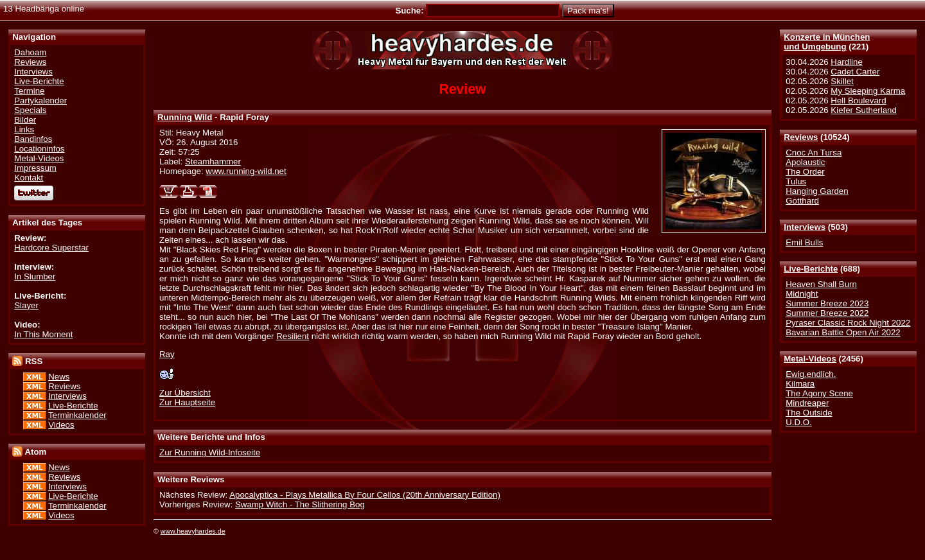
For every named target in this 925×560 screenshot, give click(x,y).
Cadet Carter (855, 72)
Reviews (801, 137)
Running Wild (185, 117)
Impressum (35, 168)
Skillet (842, 81)
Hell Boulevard (858, 101)
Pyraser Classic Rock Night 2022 (848, 323)
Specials (30, 110)
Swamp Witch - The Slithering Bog (300, 504)
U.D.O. (799, 422)
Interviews (805, 227)
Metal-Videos (810, 359)
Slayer (26, 305)
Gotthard (802, 201)
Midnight (802, 294)
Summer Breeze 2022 (827, 313)
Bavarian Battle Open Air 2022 (843, 332)
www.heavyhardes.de (193, 531)
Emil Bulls (804, 242)
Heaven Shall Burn (821, 284)
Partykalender (40, 101)
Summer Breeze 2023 (827, 303)
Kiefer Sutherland (864, 110)
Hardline (846, 62)
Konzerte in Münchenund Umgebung (827, 42)
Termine (29, 91)
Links (24, 129)
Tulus (796, 181)
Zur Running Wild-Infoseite (210, 452)
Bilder (25, 120)
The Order (805, 172)
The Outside (809, 413)
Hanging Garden (817, 191)
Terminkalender (77, 415)
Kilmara (800, 384)
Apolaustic (805, 162)
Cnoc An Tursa (814, 153)
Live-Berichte (811, 269)
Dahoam (30, 52)
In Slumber (35, 276)
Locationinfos (39, 149)
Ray (167, 354)
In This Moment (43, 334)
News (59, 377)
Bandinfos (33, 139)
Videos (61, 425)
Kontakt (29, 178)
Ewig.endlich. (811, 374)
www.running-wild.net (246, 171)
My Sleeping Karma (868, 91)
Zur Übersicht (185, 393)
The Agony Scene (819, 393)
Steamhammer (213, 162)
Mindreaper (807, 403)
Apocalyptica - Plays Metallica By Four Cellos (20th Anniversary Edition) (365, 495)
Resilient (293, 336)
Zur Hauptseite (187, 402)
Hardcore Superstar (51, 248)
